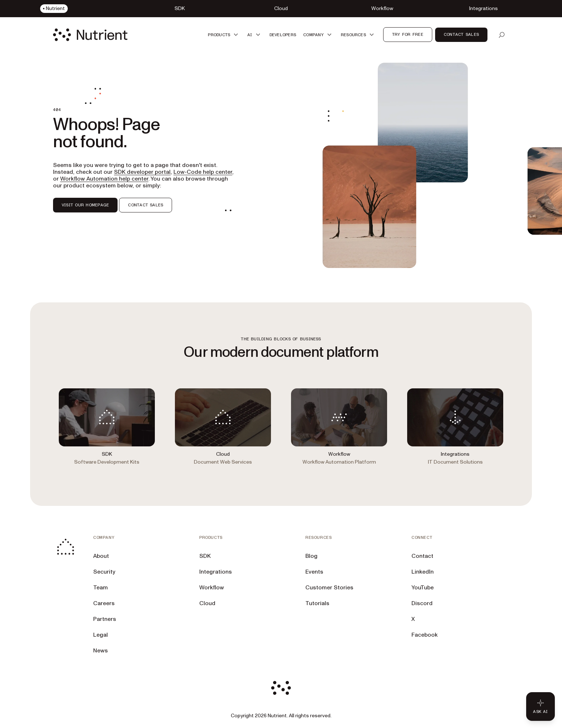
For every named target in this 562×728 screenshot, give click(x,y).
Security (104, 572)
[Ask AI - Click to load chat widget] (540, 707)
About (101, 556)
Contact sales (461, 34)
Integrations (216, 572)
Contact (422, 556)
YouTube (423, 588)
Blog (311, 556)
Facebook (425, 635)
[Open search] (502, 35)
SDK (205, 556)
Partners (105, 619)
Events (314, 572)
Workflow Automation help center (104, 179)
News (101, 651)
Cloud (207, 603)
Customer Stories (329, 588)
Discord (422, 603)
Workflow (212, 588)
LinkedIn (423, 572)
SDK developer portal (142, 172)
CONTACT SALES (146, 205)
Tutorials (317, 603)
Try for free (408, 34)
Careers (104, 603)
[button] (224, 35)
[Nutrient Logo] (90, 35)
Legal (101, 635)
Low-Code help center (203, 172)
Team (101, 588)
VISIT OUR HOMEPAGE (85, 205)
